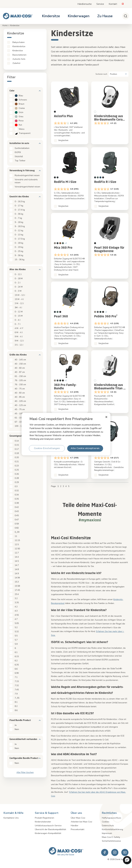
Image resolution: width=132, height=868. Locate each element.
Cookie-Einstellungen (47, 448)
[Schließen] (106, 417)
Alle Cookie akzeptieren (85, 448)
